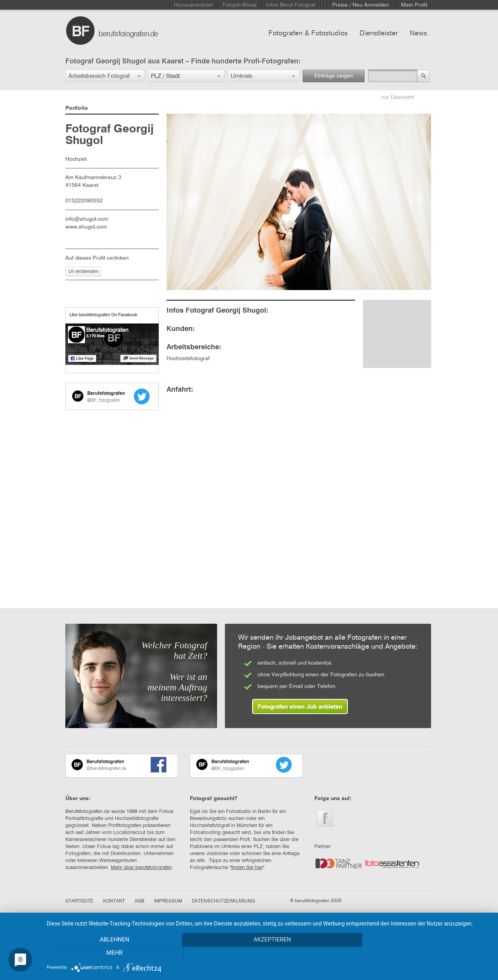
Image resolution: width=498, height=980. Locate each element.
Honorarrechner (194, 5)
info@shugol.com (87, 219)
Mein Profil (414, 5)
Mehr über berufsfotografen (141, 868)
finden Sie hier (247, 868)
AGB (139, 901)
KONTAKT (114, 901)
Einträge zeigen (334, 76)
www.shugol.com (86, 227)
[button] (105, 76)
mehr (424, 953)
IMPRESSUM (168, 901)
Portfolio (77, 108)
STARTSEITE (79, 901)
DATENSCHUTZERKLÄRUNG (223, 901)
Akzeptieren (268, 953)
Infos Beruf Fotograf (291, 5)
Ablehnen (113, 953)
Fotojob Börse (240, 5)
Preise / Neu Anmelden (361, 5)
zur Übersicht (398, 97)
